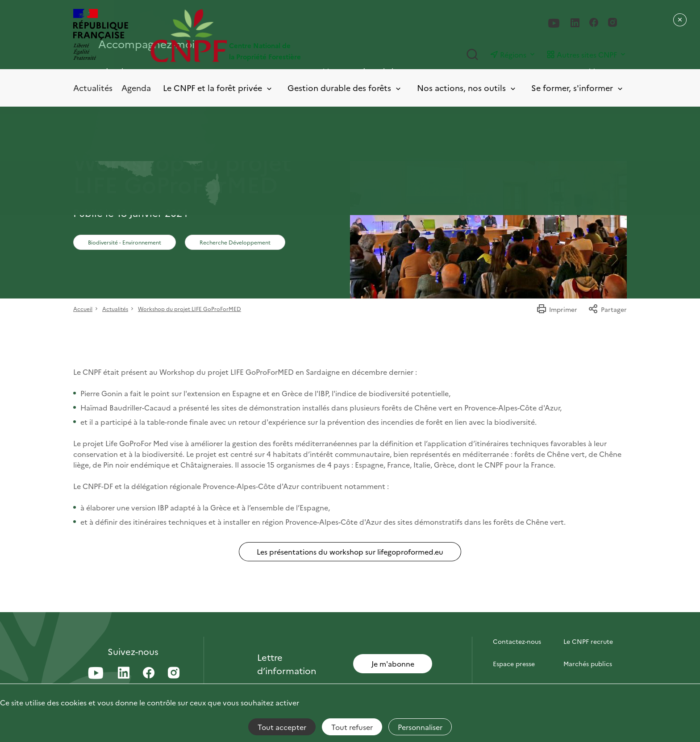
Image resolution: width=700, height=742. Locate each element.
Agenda (136, 88)
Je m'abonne (393, 663)
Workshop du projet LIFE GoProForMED (190, 309)
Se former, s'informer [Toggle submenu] (578, 88)
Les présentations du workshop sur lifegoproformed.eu (350, 551)
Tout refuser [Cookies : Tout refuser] (352, 727)
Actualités (93, 88)
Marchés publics (588, 663)
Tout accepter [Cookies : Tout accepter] (282, 727)
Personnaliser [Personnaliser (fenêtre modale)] (420, 727)
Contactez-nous (517, 641)
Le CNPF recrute (588, 641)
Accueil (83, 309)
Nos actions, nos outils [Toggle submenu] (467, 88)
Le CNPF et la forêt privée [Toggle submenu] (218, 88)
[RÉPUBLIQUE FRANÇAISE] (101, 35)
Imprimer (557, 309)
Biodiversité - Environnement (125, 242)
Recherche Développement (235, 242)
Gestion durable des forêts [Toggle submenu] (345, 88)
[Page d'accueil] (250, 35)
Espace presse (514, 663)
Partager (607, 309)
